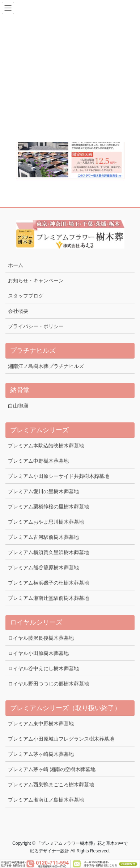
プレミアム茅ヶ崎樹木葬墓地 (41, 754)
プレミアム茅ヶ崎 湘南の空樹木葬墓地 (52, 769)
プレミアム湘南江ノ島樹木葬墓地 (46, 800)
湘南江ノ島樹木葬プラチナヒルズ (46, 366)
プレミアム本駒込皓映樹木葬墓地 (46, 446)
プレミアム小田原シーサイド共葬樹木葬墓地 (59, 476)
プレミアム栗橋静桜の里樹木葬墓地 (48, 507)
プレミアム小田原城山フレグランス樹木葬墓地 (61, 739)
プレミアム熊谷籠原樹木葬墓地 (43, 568)
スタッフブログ (26, 296)
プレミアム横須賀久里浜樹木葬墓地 (48, 552)
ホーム (16, 265)
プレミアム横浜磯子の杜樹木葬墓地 (48, 583)
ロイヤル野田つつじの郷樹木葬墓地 (48, 684)
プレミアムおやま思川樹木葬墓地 (46, 522)
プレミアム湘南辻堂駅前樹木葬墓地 (48, 598)
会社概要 (18, 311)
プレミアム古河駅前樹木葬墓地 (43, 537)
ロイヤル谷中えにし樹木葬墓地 (43, 668)
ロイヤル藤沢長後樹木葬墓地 (41, 638)
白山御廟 (18, 406)
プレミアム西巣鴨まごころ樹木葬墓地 (51, 785)
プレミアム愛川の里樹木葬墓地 (43, 491)
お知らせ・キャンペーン (36, 281)
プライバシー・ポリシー (36, 326)
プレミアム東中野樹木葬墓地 (41, 724)
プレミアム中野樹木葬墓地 (38, 461)
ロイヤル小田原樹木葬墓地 (38, 653)
